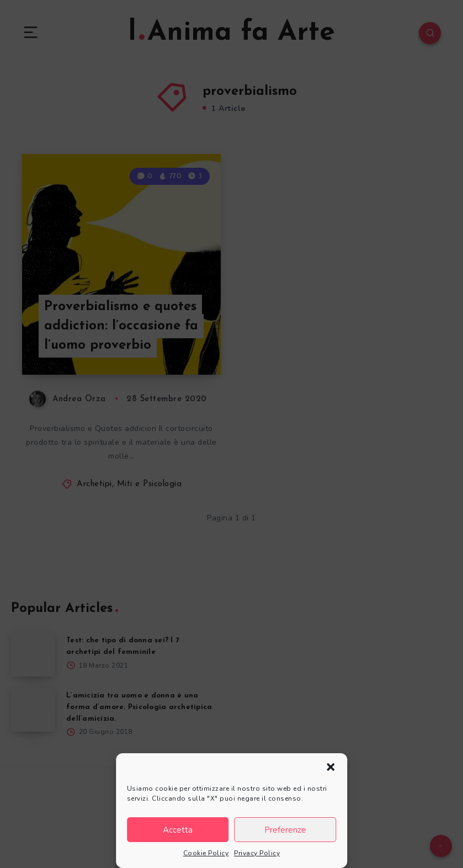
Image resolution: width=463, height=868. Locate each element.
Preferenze (285, 830)
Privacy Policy (257, 853)
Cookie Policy (206, 853)
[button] (331, 767)
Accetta (178, 830)
